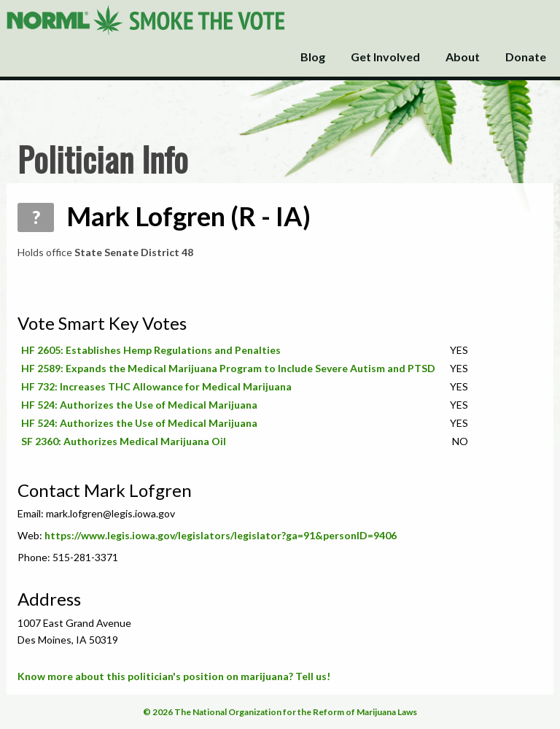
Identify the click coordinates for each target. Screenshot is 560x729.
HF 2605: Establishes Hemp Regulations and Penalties (151, 350)
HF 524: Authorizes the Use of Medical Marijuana (139, 405)
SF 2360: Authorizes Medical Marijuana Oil (124, 441)
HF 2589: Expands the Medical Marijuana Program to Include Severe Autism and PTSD (228, 368)
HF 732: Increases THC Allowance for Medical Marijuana (156, 386)
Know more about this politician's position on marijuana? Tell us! (174, 676)
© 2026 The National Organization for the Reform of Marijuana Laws (280, 712)
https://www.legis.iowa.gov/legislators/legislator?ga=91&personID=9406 (221, 535)
